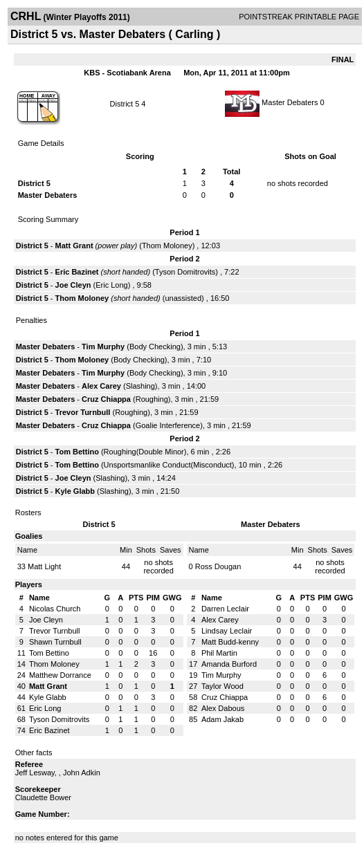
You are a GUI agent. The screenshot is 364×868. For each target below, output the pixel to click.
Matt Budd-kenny (230, 642)
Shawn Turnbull (55, 642)
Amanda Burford (229, 664)
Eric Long (111, 285)
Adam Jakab (222, 719)
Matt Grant (74, 246)
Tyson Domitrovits (185, 272)
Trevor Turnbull (83, 412)
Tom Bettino (77, 452)
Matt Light (44, 566)
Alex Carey (101, 386)
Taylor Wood (222, 686)
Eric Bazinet (77, 272)
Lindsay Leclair (227, 631)
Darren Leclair (225, 609)
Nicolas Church (55, 609)
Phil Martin (219, 653)
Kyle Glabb (75, 491)
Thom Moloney (167, 246)
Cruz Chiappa (106, 399)
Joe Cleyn (73, 285)
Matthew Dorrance (60, 675)
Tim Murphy (103, 347)
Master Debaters (290, 102)
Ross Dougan (218, 566)
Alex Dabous (223, 708)
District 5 (125, 104)
